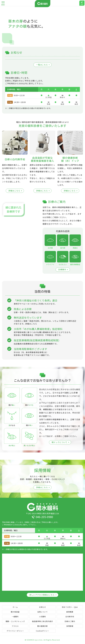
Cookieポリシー (42, 631)
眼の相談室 (15, 612)
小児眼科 (43, 617)
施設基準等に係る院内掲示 (42, 621)
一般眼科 (15, 617)
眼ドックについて (59, 442)
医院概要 (70, 612)
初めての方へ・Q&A (70, 607)
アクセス (15, 626)
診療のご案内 (70, 621)
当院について (42, 612)
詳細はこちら (14, 191)
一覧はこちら (42, 65)
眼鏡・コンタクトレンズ (15, 621)
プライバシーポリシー (15, 631)
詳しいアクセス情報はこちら (42, 595)
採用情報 (70, 626)
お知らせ (43, 607)
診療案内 (62, 269)
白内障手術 (70, 617)
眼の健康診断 (42, 626)
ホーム (15, 607)
